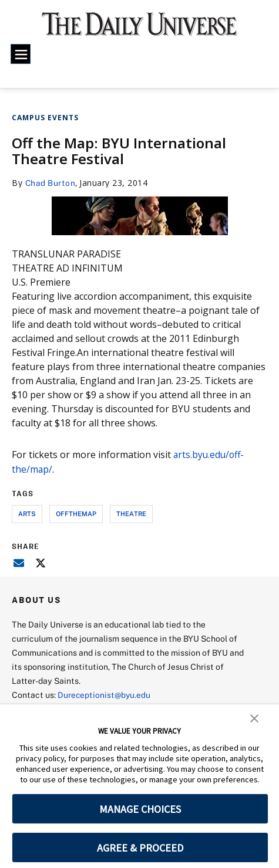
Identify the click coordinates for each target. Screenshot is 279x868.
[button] (254, 717)
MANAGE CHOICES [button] (140, 809)
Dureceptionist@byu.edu (105, 694)
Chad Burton (51, 183)
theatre (131, 513)
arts (27, 513)
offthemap (76, 513)
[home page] (139, 29)
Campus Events (45, 118)
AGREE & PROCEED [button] (140, 848)
